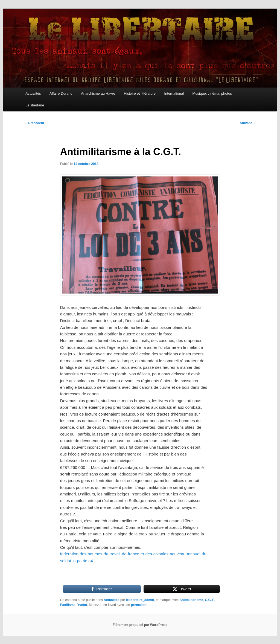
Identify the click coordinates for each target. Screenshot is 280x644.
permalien (139, 605)
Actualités (33, 93)
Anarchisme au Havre (98, 93)
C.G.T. (210, 600)
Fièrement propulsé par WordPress (140, 625)
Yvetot (82, 605)
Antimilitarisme (191, 600)
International (174, 93)
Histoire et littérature (140, 93)
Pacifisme (68, 605)
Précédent (34, 123)
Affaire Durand (61, 93)
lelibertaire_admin (140, 600)
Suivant (248, 123)
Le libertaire (35, 105)
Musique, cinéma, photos (212, 93)
